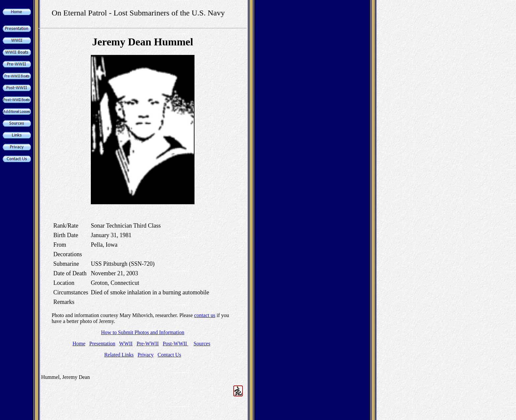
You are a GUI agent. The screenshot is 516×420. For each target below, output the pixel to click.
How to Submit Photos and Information (143, 332)
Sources (202, 344)
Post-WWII (175, 344)
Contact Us (169, 355)
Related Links (119, 355)
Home (79, 344)
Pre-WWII (148, 344)
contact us (205, 315)
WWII (126, 344)
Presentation (102, 344)
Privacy (146, 355)
